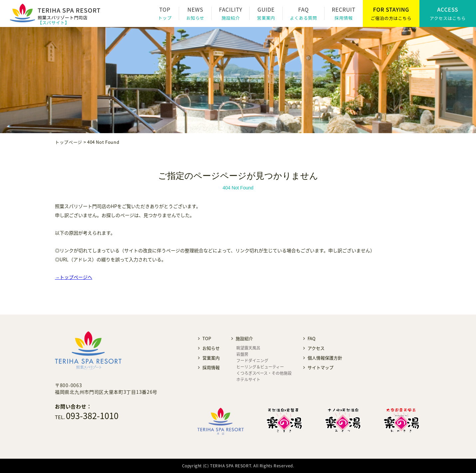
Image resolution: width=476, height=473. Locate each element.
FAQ (312, 338)
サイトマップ (321, 367)
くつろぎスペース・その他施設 (264, 373)
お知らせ (195, 18)
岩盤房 (242, 354)
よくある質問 (304, 18)
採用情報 (344, 18)
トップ (165, 18)
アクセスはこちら (448, 18)
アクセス (316, 348)
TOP (207, 338)
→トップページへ (74, 277)
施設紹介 (231, 18)
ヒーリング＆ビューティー (260, 367)
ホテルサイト (248, 379)
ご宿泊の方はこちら (391, 18)
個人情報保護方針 (325, 358)
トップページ (69, 142)
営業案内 (266, 18)
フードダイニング (252, 360)
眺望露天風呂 (248, 348)
